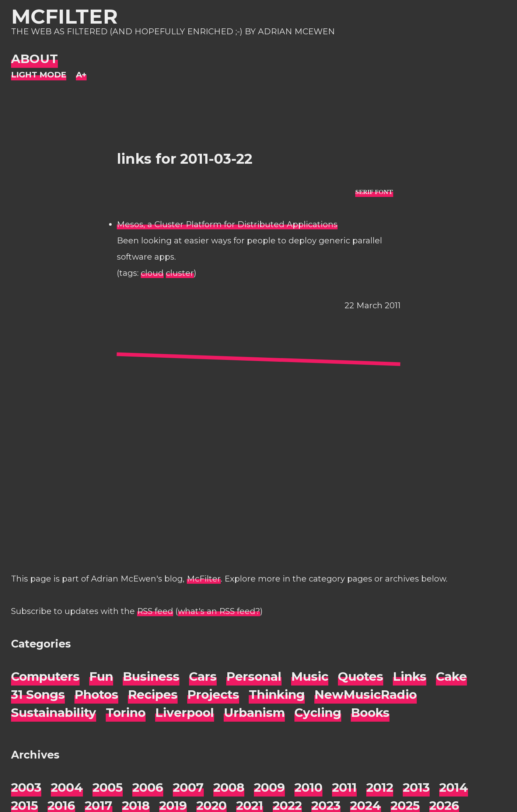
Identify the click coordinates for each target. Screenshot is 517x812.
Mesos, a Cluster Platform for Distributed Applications (227, 224)
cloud (152, 273)
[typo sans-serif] (374, 192)
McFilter (64, 16)
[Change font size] (81, 75)
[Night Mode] (39, 75)
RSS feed (155, 611)
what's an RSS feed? (219, 611)
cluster (180, 273)
